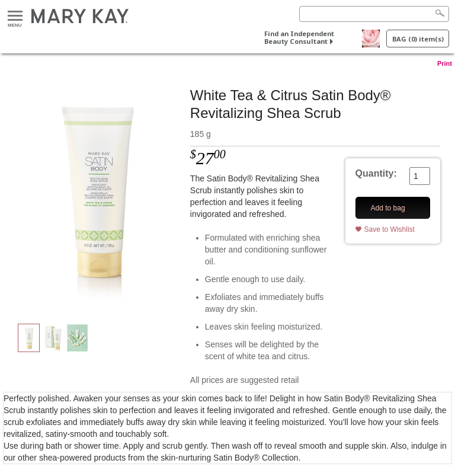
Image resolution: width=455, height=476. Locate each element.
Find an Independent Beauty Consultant (299, 37)
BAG (418, 39)
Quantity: (376, 173)
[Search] (374, 14)
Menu (15, 16)
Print (445, 63)
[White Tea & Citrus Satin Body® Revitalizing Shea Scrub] (97, 193)
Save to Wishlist (390, 229)
